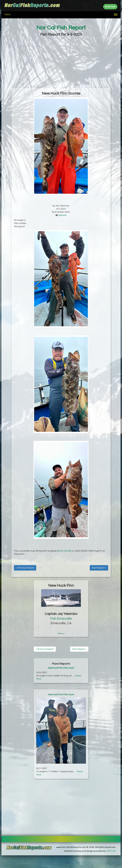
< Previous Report (25, 568)
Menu (8, 15)
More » (61, 634)
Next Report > (99, 568)
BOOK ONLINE (64, 551)
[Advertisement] (61, 63)
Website (62, 215)
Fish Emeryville (61, 619)
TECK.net (111, 851)
